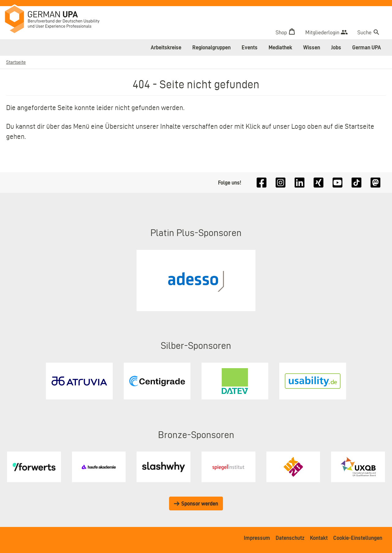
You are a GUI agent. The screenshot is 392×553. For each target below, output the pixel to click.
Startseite (16, 62)
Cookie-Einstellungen (358, 538)
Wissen (312, 47)
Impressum (257, 538)
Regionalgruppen (211, 47)
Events (250, 47)
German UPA (367, 47)
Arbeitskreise (166, 47)
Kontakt (319, 538)
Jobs (336, 47)
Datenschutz (290, 538)
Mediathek (280, 47)
